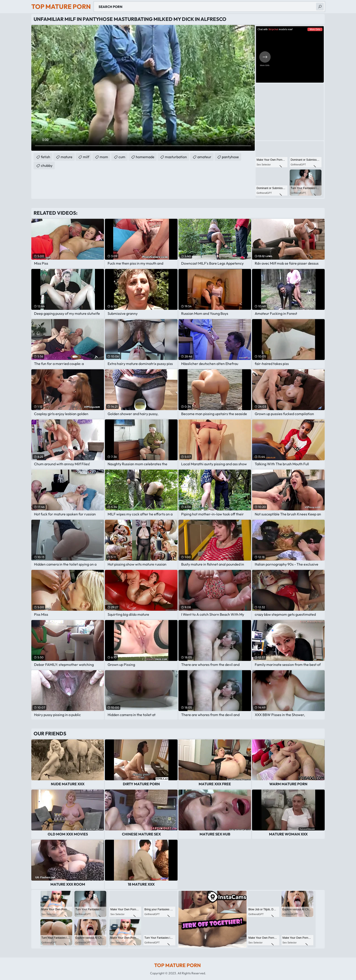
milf (86, 157)
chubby (47, 165)
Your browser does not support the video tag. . (143, 88)
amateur (204, 157)
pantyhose (230, 157)
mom (104, 157)
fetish (46, 157)
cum (122, 157)
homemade (145, 157)
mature (67, 157)
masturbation (176, 157)
